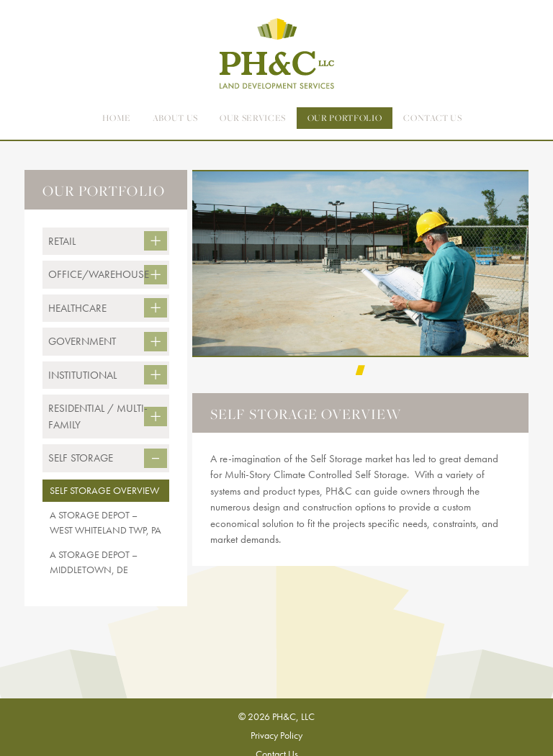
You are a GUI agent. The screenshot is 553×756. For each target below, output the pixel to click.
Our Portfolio (345, 118)
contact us (433, 118)
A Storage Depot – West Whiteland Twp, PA (105, 522)
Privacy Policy (276, 735)
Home (117, 118)
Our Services (253, 118)
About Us (175, 118)
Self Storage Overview (104, 490)
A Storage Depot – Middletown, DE (94, 562)
